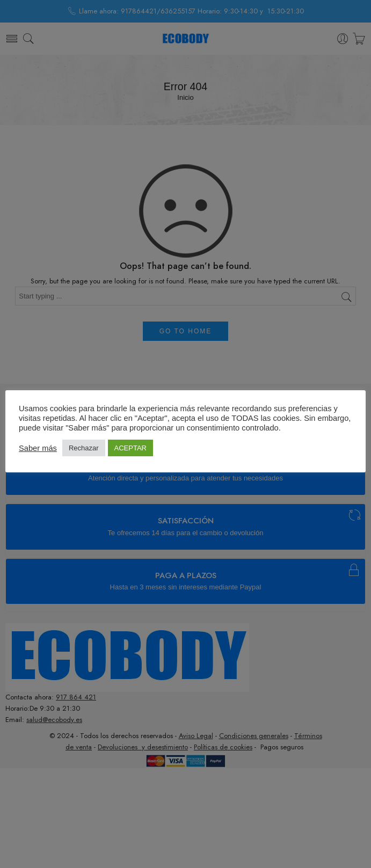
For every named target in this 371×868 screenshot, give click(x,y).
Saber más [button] (38, 448)
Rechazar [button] (84, 448)
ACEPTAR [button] (130, 448)
